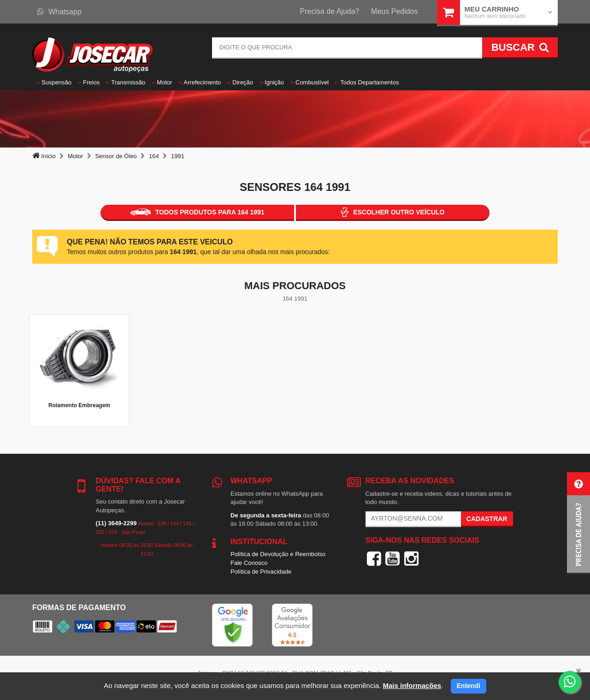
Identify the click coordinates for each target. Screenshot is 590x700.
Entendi (469, 686)
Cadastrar (487, 519)
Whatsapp (59, 12)
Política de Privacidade (261, 572)
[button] (578, 523)
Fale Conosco (249, 563)
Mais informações (412, 685)
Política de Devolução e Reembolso (278, 554)
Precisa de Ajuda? (330, 11)
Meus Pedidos (394, 11)
